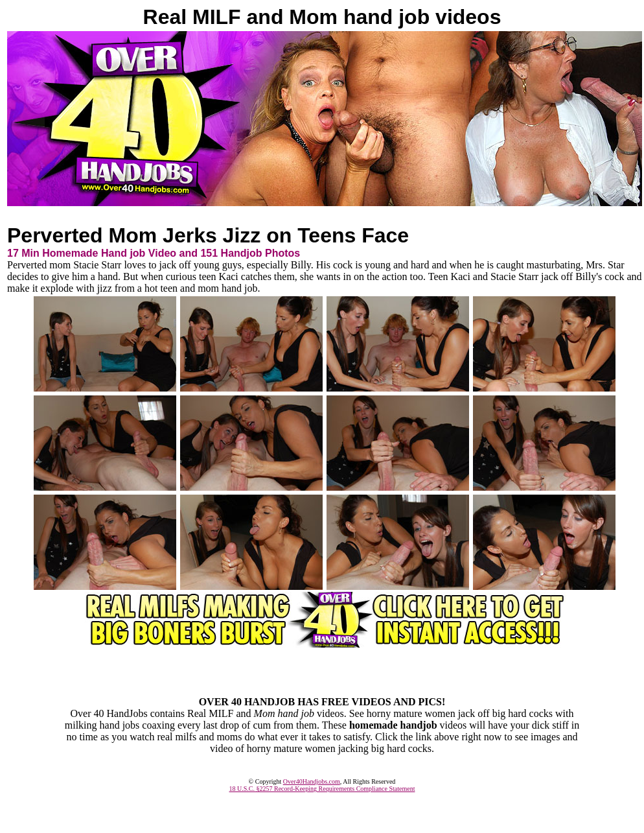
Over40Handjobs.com (312, 781)
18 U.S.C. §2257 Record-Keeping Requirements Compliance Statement (322, 789)
